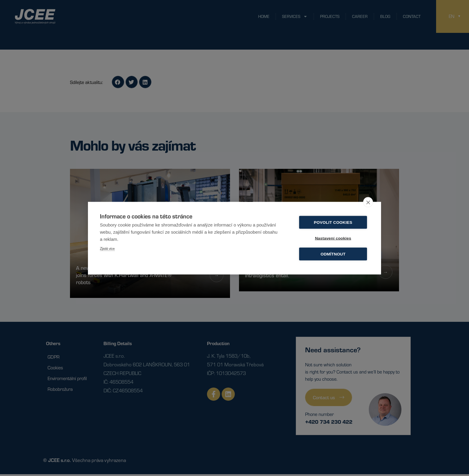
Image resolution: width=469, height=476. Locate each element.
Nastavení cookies (333, 238)
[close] (368, 202)
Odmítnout (333, 254)
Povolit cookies (333, 222)
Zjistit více (107, 248)
